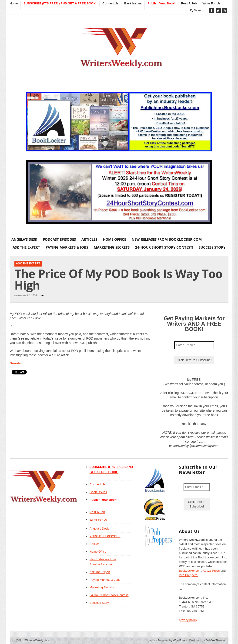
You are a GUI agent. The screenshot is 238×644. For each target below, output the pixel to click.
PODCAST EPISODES (59, 239)
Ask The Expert (26, 247)
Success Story (212, 247)
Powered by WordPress (172, 641)
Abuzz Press (211, 571)
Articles (89, 239)
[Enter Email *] (194, 345)
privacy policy (188, 620)
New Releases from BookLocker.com (167, 239)
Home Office (114, 239)
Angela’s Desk (24, 239)
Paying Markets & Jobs (67, 247)
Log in (151, 641)
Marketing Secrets (112, 247)
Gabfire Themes (216, 641)
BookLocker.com (190, 571)
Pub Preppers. (189, 575)
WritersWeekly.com (36, 641)
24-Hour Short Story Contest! (164, 247)
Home (14, 3)
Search (197, 10)
